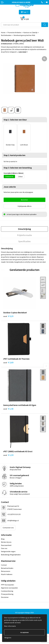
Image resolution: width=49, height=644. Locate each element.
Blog (3, 539)
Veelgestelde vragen (8, 551)
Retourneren (6, 571)
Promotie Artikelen (14, 32)
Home (3, 32)
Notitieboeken (6, 35)
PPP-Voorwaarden (8, 585)
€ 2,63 (8, 362)
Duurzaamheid (6, 545)
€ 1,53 (8, 455)
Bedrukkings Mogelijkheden (11, 555)
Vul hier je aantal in (10, 161)
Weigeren (8, 638)
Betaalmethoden (7, 568)
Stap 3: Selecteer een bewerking (18, 168)
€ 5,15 (8, 316)
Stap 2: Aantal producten (15, 155)
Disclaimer (5, 597)
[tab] (24, 229)
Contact (4, 565)
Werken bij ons (6, 542)
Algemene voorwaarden (9, 588)
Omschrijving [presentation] (24, 229)
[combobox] (21, 25)
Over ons (4, 548)
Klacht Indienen (7, 574)
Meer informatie (10, 626)
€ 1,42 (8, 409)
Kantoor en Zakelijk (30, 32)
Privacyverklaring (7, 594)
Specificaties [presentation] (24, 241)
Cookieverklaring (7, 591)
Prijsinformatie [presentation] (24, 235)
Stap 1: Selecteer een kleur (15, 120)
